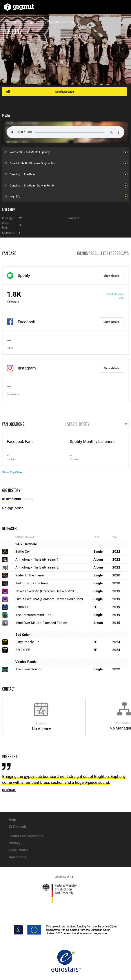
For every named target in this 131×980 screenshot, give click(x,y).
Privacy (15, 843)
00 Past (28, 499)
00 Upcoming (12, 499)
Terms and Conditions (26, 836)
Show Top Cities (12, 472)
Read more (9, 790)
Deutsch (20, 827)
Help (12, 820)
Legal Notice (19, 850)
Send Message (65, 92)
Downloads (17, 857)
